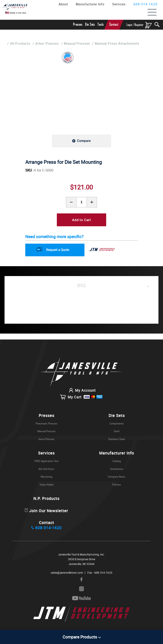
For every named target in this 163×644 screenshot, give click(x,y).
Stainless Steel (117, 440)
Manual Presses (77, 43)
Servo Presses (46, 440)
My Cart (81, 398)
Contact (114, 25)
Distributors (117, 470)
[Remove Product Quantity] (71, 202)
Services (119, 4)
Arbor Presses (47, 43)
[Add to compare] (81, 141)
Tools (101, 25)
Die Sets (90, 25)
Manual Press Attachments (117, 43)
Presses (78, 25)
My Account (81, 391)
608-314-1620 (145, 4)
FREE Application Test (46, 462)
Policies (117, 485)
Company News (117, 478)
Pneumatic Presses (46, 424)
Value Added (46, 485)
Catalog (117, 462)
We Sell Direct (46, 470)
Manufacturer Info (90, 4)
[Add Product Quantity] (92, 202)
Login (129, 25)
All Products (20, 43)
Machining (46, 478)
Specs (81, 286)
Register (139, 25)
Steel (117, 432)
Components (117, 424)
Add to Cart (81, 220)
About (63, 4)
